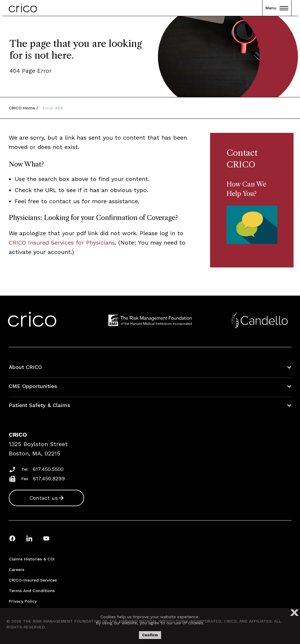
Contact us (44, 498)
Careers (17, 570)
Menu (277, 8)
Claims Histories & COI (32, 559)
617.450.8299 (49, 478)
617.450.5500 (48, 469)
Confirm (150, 635)
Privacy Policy (23, 601)
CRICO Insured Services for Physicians (62, 243)
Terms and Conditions (32, 591)
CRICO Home (22, 108)
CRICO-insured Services (33, 580)
